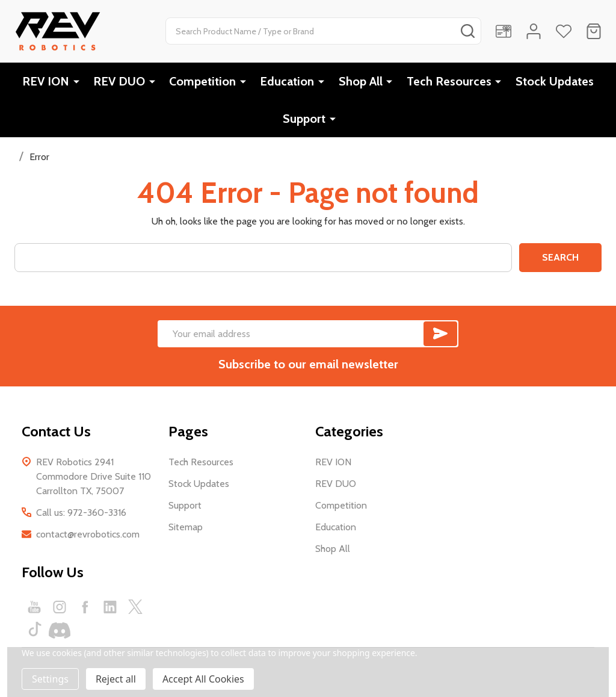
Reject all (116, 679)
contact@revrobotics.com (88, 534)
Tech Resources (449, 81)
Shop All (361, 81)
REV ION (46, 81)
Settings (50, 679)
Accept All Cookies (203, 679)
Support (305, 119)
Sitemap (186, 527)
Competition (203, 81)
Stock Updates (555, 81)
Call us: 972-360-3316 (81, 513)
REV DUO (120, 81)
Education (288, 81)
